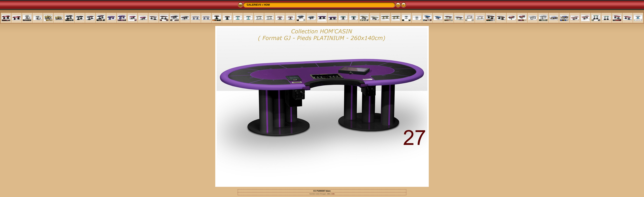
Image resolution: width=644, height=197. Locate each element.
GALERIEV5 (254, 5)
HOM (267, 5)
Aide (333, 194)
